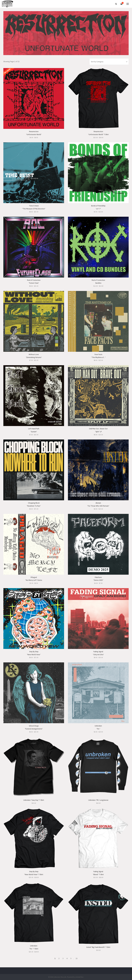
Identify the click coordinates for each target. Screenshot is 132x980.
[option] (66, 33)
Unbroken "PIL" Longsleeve (98, 800)
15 (77, 958)
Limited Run (79, 977)
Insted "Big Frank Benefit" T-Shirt (98, 947)
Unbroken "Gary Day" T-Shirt (34, 800)
